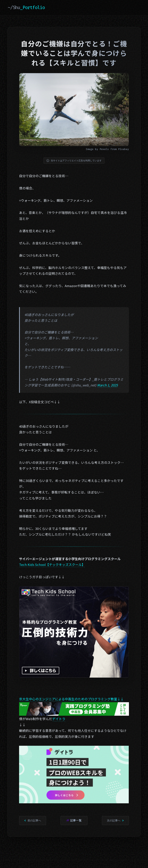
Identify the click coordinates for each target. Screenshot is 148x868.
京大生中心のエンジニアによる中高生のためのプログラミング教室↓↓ (71, 699)
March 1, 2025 (107, 385)
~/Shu (26, 8)
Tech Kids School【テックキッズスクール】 (52, 565)
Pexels (104, 149)
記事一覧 (76, 821)
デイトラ (59, 719)
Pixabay (124, 149)
